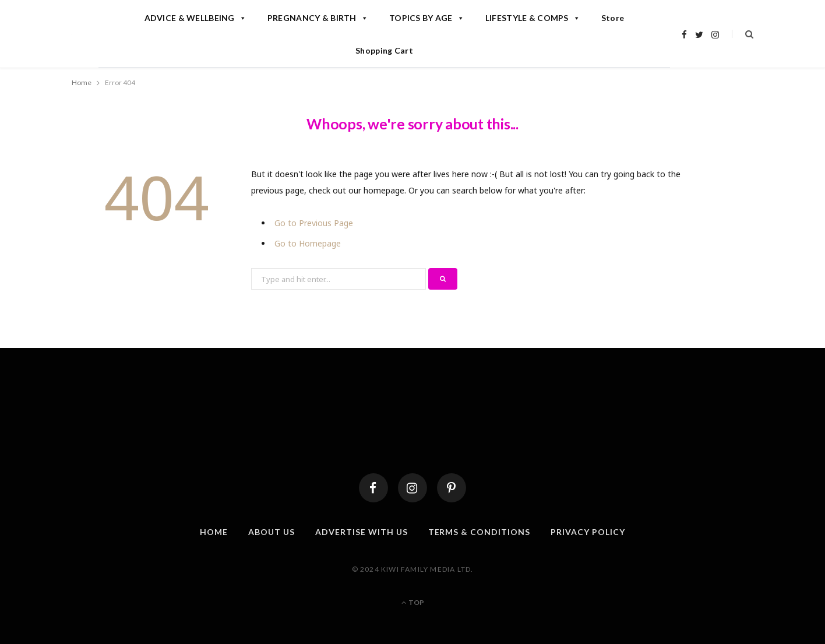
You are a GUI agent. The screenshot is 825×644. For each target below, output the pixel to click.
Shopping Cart (384, 50)
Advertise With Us (362, 532)
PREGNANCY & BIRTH (318, 18)
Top (413, 602)
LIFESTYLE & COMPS (533, 18)
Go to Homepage (308, 243)
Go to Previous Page (314, 223)
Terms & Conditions (480, 532)
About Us (272, 532)
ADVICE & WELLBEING (195, 18)
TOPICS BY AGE (427, 18)
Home (214, 532)
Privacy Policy (588, 532)
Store (613, 18)
